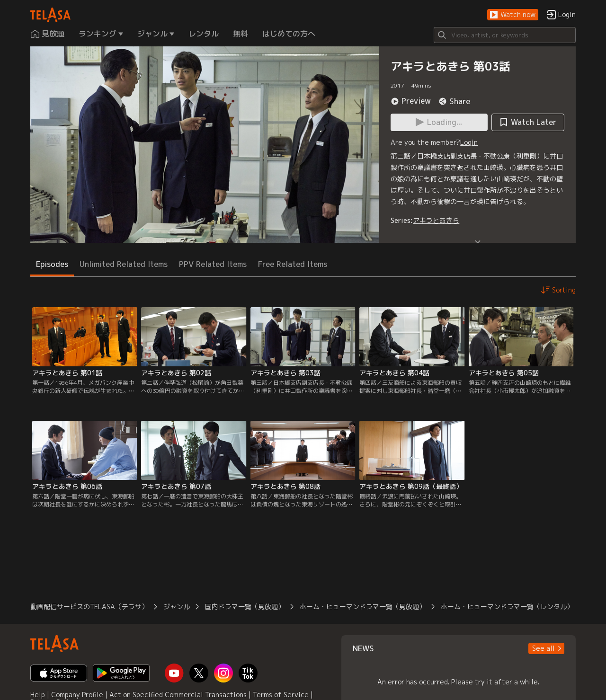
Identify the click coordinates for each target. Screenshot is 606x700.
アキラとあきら (436, 220)
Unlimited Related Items (124, 264)
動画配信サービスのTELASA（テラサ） (89, 607)
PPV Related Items (213, 264)
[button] (513, 15)
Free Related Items (293, 264)
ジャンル (177, 607)
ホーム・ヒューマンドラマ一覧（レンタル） (507, 607)
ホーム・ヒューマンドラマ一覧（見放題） (363, 607)
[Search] (505, 35)
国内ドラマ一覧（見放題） (245, 607)
